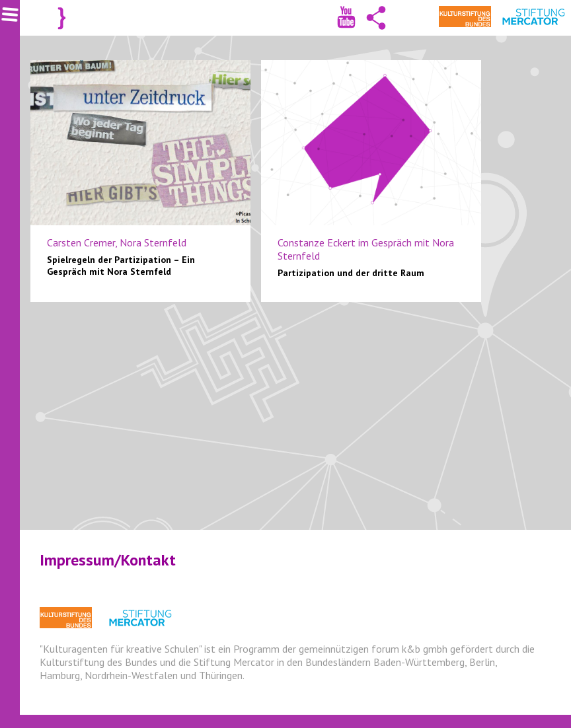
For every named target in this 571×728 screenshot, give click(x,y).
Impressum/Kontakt (108, 560)
